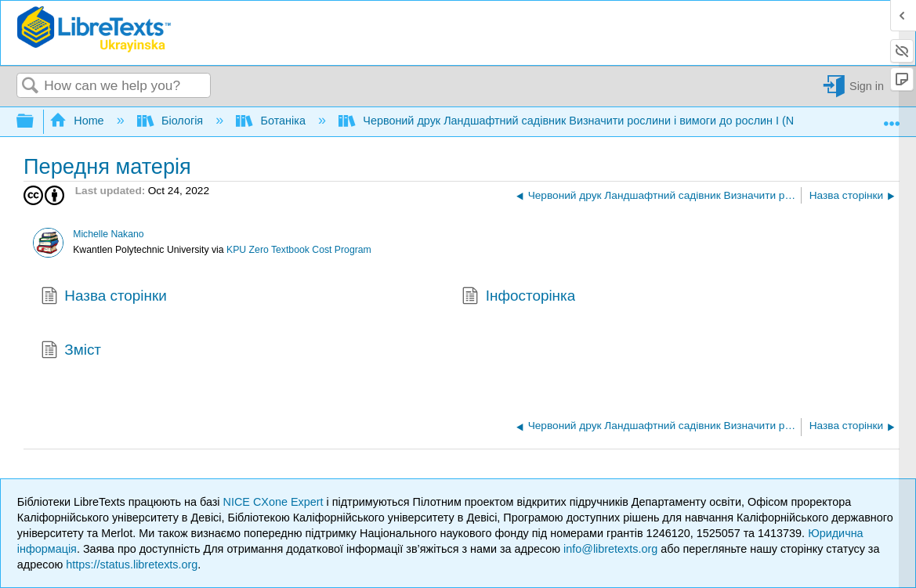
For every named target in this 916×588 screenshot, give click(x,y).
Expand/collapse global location (892, 117)
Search (31, 87)
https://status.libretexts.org (132, 565)
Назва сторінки (104, 298)
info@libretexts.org (610, 549)
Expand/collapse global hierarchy (35, 122)
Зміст (71, 352)
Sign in (867, 86)
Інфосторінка (518, 298)
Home (78, 121)
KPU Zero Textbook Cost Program (299, 250)
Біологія (172, 121)
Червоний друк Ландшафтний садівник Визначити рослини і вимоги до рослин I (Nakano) (585, 121)
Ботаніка (272, 121)
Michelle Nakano (108, 234)
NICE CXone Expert (275, 502)
